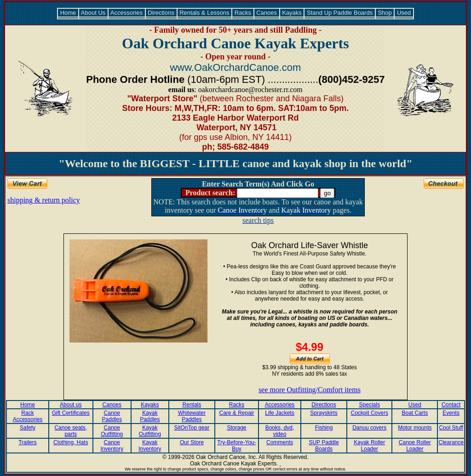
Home (68, 13)
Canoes (267, 13)
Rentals (192, 405)
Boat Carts (415, 413)
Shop (385, 13)
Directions (161, 13)
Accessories (127, 13)
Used (404, 13)
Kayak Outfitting (150, 431)
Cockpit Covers (370, 413)
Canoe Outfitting (112, 431)
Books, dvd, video (280, 431)
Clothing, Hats (71, 442)
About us (71, 405)
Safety (28, 428)
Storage (237, 428)
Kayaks (292, 13)
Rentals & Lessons (205, 13)
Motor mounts (415, 428)
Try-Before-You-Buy (236, 446)
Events (451, 413)
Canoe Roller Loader (415, 446)
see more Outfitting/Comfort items (310, 390)
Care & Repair (237, 413)
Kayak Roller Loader (369, 446)
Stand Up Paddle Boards (339, 13)
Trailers (28, 442)
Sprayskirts (324, 413)
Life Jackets (279, 413)
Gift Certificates (71, 413)
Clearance (451, 442)
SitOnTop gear (192, 428)
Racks (243, 13)
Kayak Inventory (150, 446)
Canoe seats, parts (71, 431)
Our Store (192, 442)
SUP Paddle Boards (324, 446)
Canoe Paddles (112, 416)
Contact (451, 405)
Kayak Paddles (150, 416)
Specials (370, 405)
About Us (93, 13)
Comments (280, 442)
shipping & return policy (44, 200)
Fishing (324, 428)
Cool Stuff (451, 428)
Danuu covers (369, 428)
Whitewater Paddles (192, 416)
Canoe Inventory (112, 446)
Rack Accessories (28, 416)
